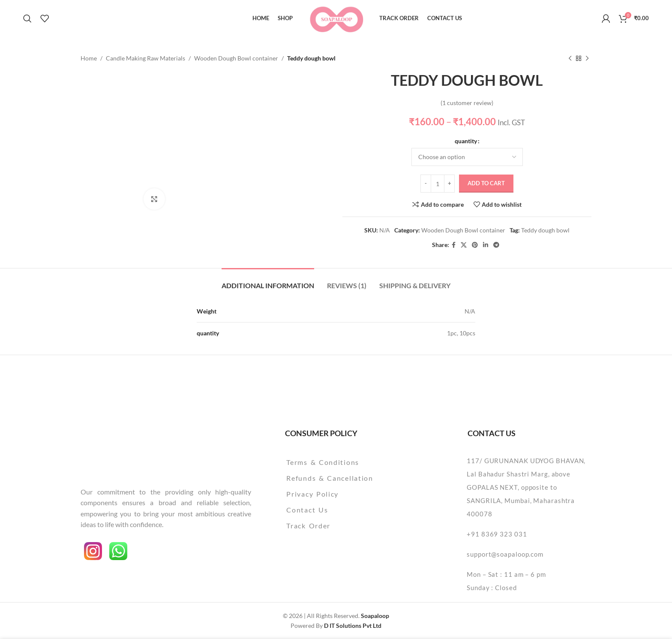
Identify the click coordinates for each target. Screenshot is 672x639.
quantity (466, 141)
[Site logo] (336, 17)
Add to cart (486, 184)
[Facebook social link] (454, 245)
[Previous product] (570, 58)
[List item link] (352, 462)
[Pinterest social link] (475, 245)
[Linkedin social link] (486, 245)
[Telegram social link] (496, 245)
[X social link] (464, 245)
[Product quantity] (438, 184)
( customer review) (467, 103)
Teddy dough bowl (545, 230)
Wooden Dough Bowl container (236, 58)
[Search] (27, 18)
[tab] (268, 281)
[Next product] (587, 58)
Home (89, 58)
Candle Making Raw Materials (145, 58)
